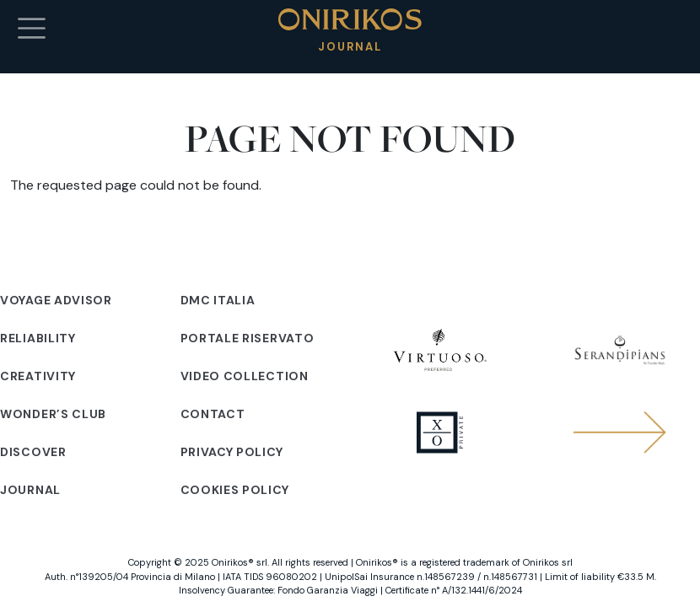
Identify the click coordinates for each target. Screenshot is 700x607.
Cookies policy (235, 490)
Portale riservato (248, 338)
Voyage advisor (56, 300)
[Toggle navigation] (32, 28)
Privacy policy (232, 452)
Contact (213, 414)
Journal (30, 490)
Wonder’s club (53, 414)
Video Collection (245, 376)
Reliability (38, 338)
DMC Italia (218, 300)
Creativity (38, 376)
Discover (33, 452)
